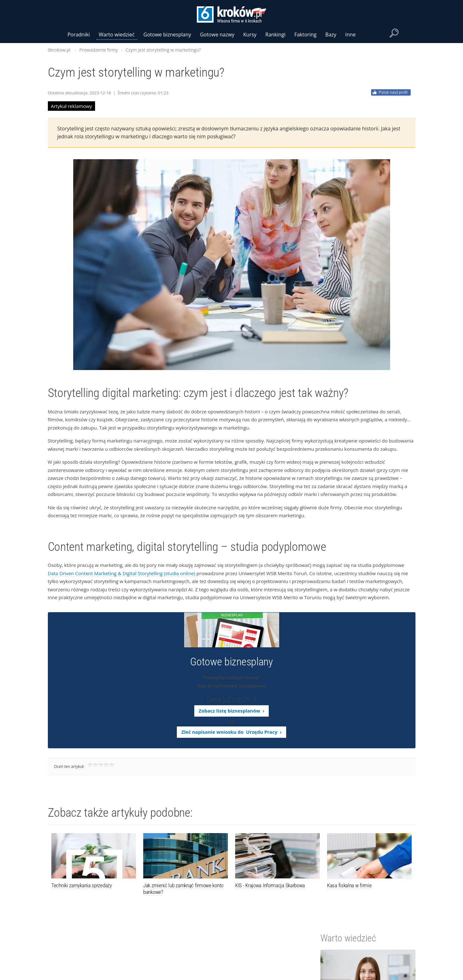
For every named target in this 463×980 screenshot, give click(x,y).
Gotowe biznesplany (167, 35)
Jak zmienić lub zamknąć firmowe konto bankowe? (183, 889)
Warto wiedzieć (117, 35)
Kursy (250, 35)
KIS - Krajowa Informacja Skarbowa (270, 885)
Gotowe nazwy (217, 35)
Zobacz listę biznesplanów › (231, 711)
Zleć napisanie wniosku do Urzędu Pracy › (231, 732)
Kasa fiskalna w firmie (349, 885)
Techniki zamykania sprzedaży (82, 885)
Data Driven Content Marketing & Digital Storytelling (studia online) (122, 573)
